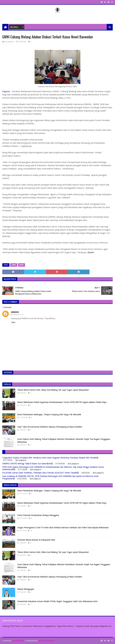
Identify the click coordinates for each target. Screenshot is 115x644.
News (22, 265)
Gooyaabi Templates (47, 641)
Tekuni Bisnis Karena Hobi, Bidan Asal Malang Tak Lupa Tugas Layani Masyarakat (53, 390)
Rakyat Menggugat (26, 589)
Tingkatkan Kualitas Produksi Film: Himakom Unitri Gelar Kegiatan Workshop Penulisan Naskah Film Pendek (49, 458)
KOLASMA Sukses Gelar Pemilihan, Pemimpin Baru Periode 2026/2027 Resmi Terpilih (40, 473)
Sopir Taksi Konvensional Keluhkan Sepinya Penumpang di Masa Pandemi (50, 427)
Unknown (15, 312)
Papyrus (6, 91)
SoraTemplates (18, 641)
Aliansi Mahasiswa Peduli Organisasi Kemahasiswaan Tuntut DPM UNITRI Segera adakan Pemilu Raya (62, 402)
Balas (13, 322)
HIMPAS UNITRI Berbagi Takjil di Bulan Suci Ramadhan (27, 464)
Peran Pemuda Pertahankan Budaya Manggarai (38, 515)
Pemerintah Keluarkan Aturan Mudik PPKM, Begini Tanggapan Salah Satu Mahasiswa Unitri (57, 601)
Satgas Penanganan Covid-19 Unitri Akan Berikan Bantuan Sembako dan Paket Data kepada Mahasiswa (63, 528)
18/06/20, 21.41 (18, 315)
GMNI (14, 265)
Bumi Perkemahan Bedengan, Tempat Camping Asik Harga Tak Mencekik (49, 415)
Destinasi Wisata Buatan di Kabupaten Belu (36, 540)
